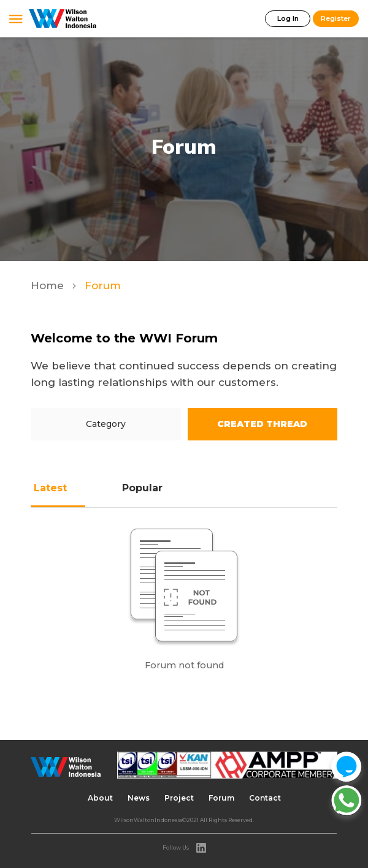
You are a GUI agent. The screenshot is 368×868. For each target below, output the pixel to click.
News (139, 798)
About (100, 798)
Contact (265, 798)
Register (336, 18)
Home (49, 285)
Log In (288, 18)
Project (179, 798)
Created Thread (262, 424)
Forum (221, 798)
